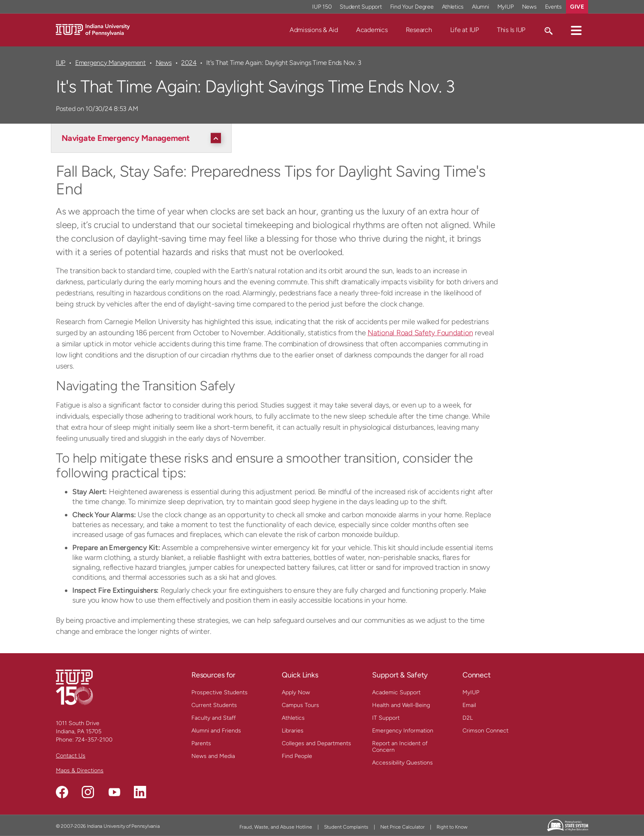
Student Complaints (346, 827)
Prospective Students (220, 692)
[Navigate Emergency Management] (143, 138)
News (164, 63)
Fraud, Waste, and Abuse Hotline (276, 827)
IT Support (386, 718)
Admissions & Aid (314, 30)
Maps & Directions (80, 770)
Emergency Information (403, 731)
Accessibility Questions (402, 763)
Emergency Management (110, 63)
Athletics (293, 718)
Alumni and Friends (216, 731)
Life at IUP (465, 30)
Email (469, 705)
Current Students (214, 705)
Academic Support (396, 692)
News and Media (213, 756)
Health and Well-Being (401, 705)
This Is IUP (511, 30)
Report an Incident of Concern (400, 747)
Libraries (293, 731)
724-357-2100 (94, 740)
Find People (297, 756)
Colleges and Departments (316, 743)
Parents (201, 743)
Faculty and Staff (214, 718)
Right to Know (452, 827)
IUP (61, 63)
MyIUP (471, 692)
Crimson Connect (485, 731)
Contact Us (71, 756)
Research (419, 30)
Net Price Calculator (402, 827)
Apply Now (296, 692)
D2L (468, 718)
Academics (372, 30)
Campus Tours (300, 705)
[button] (576, 30)
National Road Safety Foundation (420, 333)
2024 (189, 63)
